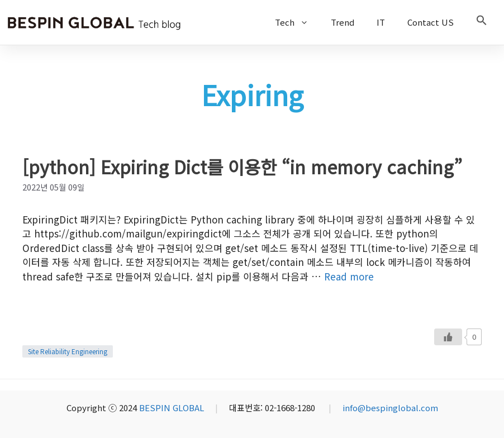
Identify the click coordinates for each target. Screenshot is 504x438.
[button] (482, 22)
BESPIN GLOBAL (172, 408)
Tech (297, 22)
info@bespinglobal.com (390, 408)
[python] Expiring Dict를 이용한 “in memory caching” (242, 166)
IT (381, 22)
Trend (343, 22)
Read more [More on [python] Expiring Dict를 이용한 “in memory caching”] (349, 276)
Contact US (431, 22)
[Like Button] (448, 337)
